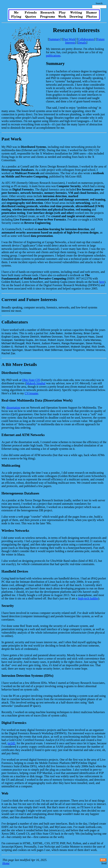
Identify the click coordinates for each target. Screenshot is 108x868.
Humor (92, 13)
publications (53, 56)
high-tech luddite (88, 598)
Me (16, 13)
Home (6, 863)
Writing (76, 13)
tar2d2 (11, 743)
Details (82, 43)
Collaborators (86, 39)
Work (62, 17)
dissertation (14, 408)
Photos (92, 17)
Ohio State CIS (31, 380)
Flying (16, 17)
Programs (48, 17)
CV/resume (31, 393)
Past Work (69, 39)
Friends (31, 13)
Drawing (76, 17)
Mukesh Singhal (36, 383)
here (102, 282)
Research (48, 13)
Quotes (31, 17)
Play (62, 13)
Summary (55, 39)
